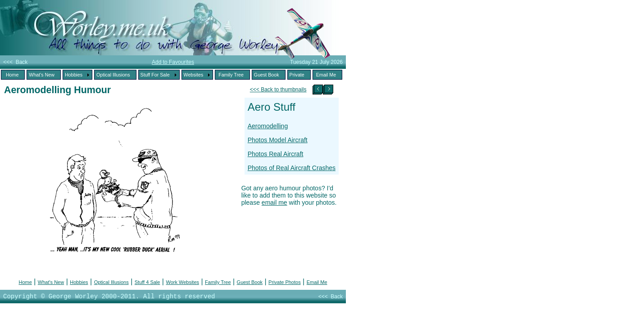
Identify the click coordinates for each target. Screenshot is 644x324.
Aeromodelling (268, 126)
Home (25, 282)
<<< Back (15, 62)
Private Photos (285, 282)
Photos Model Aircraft (278, 140)
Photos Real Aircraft (276, 154)
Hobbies (79, 282)
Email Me (317, 282)
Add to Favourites (173, 62)
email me (274, 202)
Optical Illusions (111, 282)
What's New (51, 282)
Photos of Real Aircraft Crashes (292, 168)
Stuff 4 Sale (147, 282)
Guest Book (250, 282)
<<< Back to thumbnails (278, 90)
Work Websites (182, 282)
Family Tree (218, 282)
